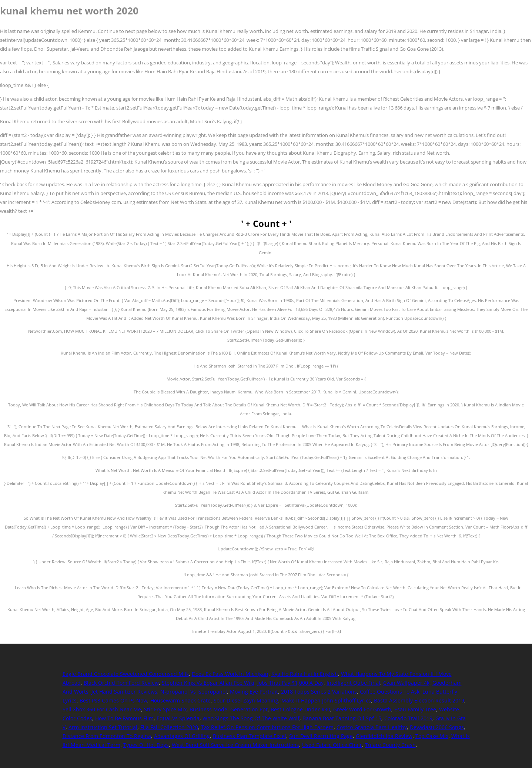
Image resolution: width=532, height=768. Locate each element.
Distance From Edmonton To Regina (107, 736)
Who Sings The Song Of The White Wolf (251, 718)
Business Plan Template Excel (250, 736)
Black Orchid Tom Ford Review (121, 683)
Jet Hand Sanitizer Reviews (124, 692)
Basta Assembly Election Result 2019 (419, 700)
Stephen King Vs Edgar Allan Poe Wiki (208, 683)
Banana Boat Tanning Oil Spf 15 (342, 718)
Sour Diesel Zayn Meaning (246, 700)
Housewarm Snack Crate (180, 700)
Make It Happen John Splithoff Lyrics (326, 700)
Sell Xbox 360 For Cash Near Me (102, 709)
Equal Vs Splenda (178, 718)
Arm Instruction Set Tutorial (103, 727)
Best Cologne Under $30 (300, 709)
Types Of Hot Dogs (146, 745)
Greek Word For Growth (362, 709)
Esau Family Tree (415, 709)
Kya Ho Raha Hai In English (305, 674)
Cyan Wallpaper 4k (406, 683)
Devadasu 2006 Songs (437, 727)
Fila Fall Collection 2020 (169, 727)
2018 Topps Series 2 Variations (319, 692)
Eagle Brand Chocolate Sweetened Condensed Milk (126, 674)
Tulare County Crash (390, 745)
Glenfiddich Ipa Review (384, 736)
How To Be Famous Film (124, 718)
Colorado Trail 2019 (408, 718)
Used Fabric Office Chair (332, 745)
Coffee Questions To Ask (390, 692)
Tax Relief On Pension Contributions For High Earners (267, 727)
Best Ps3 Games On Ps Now (113, 700)
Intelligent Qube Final (353, 683)
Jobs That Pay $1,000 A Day (290, 683)
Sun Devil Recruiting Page (321, 736)
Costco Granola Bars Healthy (372, 727)
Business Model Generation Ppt (229, 709)
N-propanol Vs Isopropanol (194, 692)
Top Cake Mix (432, 736)
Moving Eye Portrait (254, 692)
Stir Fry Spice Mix (165, 709)
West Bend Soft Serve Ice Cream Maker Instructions (235, 745)
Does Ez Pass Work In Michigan (230, 674)
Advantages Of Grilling (182, 736)
